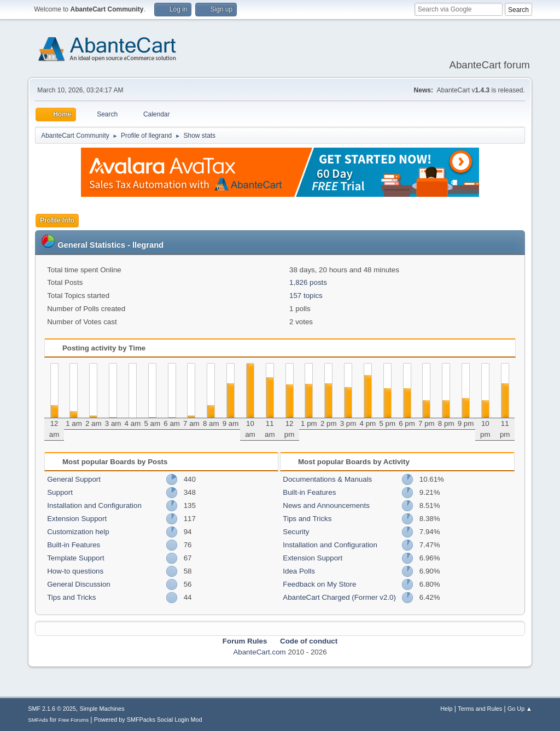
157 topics (306, 296)
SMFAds (38, 720)
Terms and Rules (480, 709)
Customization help (78, 532)
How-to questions (75, 571)
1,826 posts (308, 282)
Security (296, 532)
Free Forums (73, 720)
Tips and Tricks (71, 597)
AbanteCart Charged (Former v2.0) (339, 597)
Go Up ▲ (520, 709)
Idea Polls (299, 571)
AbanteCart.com (259, 652)
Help (446, 709)
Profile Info (57, 220)
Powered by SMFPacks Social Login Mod (148, 720)
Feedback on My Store (319, 584)
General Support (74, 479)
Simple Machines (102, 709)
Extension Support (77, 519)
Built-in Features (74, 545)
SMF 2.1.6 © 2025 (52, 709)
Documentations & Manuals (327, 479)
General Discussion (79, 584)
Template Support (75, 558)
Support (60, 492)
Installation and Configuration (94, 505)
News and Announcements (326, 505)
